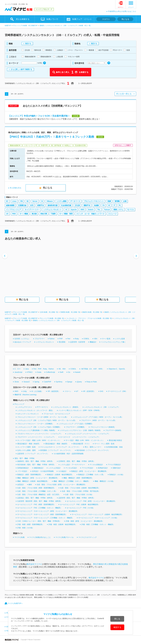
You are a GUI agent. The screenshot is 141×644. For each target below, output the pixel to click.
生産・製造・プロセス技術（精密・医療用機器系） (36, 488)
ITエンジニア (19, 404)
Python (52, 339)
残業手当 (41, 205)
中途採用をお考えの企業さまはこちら (122, 11)
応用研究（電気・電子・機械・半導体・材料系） (77, 461)
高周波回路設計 (23, 468)
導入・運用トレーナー (93, 447)
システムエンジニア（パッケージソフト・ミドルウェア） (88, 434)
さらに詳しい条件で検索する (21, 69)
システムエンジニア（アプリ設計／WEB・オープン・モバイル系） (98, 417)
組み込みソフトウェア (23, 342)
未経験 (96, 205)
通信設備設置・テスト (81, 444)
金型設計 (21, 485)
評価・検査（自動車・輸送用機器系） (63, 524)
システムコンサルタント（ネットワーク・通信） (36, 410)
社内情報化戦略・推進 (114, 447)
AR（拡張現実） (89, 391)
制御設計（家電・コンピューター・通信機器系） (89, 471)
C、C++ (17, 369)
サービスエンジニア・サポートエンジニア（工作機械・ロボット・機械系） (45, 518)
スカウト (106, 19)
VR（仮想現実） (54, 391)
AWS (82, 210)
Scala (39, 372)
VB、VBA (62, 369)
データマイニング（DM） (117, 391)
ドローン (68, 391)
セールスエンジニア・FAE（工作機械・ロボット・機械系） (40, 508)
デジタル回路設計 (96, 465)
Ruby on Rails (92, 382)
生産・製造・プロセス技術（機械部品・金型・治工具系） (39, 495)
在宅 (32, 205)
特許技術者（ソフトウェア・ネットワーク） (93, 450)
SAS (102, 391)
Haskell (78, 372)
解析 (30, 485)
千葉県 (53, 214)
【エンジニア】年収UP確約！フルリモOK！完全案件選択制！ (39, 116)
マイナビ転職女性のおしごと (40, 537)
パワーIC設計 (22, 471)
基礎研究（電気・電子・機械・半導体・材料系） (36, 461)
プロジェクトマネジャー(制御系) (102, 427)
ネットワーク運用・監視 (26, 447)
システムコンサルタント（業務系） (66, 407)
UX (7, 214)
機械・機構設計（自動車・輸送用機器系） (33, 481)
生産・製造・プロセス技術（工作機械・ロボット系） (37, 491)
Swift (62, 372)
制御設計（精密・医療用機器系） (30, 475)
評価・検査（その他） (26, 528)
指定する (28, 43)
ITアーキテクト (43, 407)
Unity (25, 391)
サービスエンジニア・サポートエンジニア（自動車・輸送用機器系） (97, 514)
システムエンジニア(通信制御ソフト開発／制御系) (36, 430)
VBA (96, 339)
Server (35, 201)
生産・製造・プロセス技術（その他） (79, 495)
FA (104, 205)
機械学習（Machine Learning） (26, 395)
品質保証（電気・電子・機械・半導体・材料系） (36, 498)
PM (21, 201)
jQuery (79, 382)
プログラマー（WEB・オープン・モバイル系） (99, 420)
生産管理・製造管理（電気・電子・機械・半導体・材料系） (40, 501)
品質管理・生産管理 (78, 342)
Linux (14, 201)
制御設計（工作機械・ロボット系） (91, 475)
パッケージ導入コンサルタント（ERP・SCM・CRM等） (80, 410)
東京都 (34, 214)
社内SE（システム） (22, 339)
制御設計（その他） (117, 475)
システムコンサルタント (53, 210)
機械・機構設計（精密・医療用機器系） (78, 478)
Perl (69, 339)
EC (7, 201)
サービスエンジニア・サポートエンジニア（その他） (98, 518)
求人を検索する (23, 19)
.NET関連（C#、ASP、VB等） (92, 369)
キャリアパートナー (32, 210)
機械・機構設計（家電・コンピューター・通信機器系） (38, 478)
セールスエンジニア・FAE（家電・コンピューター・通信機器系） (92, 501)
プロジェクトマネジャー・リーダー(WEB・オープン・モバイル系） (43, 417)
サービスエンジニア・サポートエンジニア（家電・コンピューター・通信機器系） (48, 511)
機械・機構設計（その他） (105, 481)
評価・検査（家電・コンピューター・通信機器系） (85, 521)
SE (28, 201)
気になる (125, 19)
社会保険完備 (66, 205)
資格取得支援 (53, 205)
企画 (125, 201)
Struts (17, 382)
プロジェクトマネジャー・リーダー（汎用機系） (36, 424)
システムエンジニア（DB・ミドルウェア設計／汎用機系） (39, 427)
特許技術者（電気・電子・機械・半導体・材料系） (36, 465)
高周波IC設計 (103, 468)
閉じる (117, 619)
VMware (50, 201)
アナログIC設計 (88, 468)
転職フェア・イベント (82, 19)
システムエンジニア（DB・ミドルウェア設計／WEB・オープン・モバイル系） (47, 420)
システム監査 (120, 339)
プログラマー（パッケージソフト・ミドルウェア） (36, 437)
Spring (37, 382)
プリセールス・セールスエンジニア (57, 414)
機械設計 (93, 342)
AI (66, 210)
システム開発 (62, 201)
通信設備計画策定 (115, 440)
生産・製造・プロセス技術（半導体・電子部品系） (81, 491)
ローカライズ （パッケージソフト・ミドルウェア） (80, 437)
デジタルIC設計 (71, 468)
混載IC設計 (117, 468)
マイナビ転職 (19, 537)
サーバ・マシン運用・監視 (104, 444)
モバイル (130, 210)
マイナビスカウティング (88, 537)
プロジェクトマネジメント (94, 201)
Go (69, 372)
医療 (109, 201)
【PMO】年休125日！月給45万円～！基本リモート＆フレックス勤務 (51, 137)
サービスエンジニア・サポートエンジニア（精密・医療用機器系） (42, 514)
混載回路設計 (39, 468)
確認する (118, 627)
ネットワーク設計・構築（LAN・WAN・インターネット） (39, 440)
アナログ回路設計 (114, 465)
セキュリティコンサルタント (28, 414)
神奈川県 (44, 214)
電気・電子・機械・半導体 (24, 458)
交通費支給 (22, 205)
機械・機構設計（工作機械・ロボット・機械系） (72, 481)
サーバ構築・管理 (66, 214)
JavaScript (18, 372)
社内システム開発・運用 (26, 450)
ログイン (121, 7)
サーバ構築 (24, 214)
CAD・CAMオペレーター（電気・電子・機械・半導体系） (39, 521)
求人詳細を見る (15, 188)
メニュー (131, 7)
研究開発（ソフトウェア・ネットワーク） (56, 450)
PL (120, 205)
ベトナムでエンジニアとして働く (113, 342)
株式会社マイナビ (34, 564)
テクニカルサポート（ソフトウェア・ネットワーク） (60, 447)
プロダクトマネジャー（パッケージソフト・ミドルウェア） (40, 434)
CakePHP (47, 382)
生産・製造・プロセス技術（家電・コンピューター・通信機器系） (62, 485)
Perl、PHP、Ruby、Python (44, 369)
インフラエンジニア (14, 210)
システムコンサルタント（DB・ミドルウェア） (102, 407)
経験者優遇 (10, 205)
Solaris (91, 210)
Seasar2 (27, 382)
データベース (75, 201)
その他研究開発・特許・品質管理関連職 (68, 454)
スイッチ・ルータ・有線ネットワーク (90, 214)
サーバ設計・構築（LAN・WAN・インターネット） (85, 440)
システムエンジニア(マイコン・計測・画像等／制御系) (80, 430)
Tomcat (107, 210)
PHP (61, 339)
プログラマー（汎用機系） (76, 427)
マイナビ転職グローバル (65, 537)
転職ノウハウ (52, 19)
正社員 (77, 205)
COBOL (86, 339)
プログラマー (40, 339)
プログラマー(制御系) (113, 430)
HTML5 (30, 372)
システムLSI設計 (54, 468)
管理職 (117, 201)
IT (114, 205)
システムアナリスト (25, 407)
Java (27, 369)
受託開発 (62, 342)
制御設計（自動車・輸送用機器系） (60, 475)
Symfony (59, 382)
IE (109, 205)
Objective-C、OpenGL (117, 369)
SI (42, 201)
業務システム (118, 210)
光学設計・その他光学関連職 (43, 471)
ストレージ (112, 214)
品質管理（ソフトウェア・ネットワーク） (33, 454)
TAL (99, 210)
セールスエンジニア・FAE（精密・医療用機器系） (36, 505)
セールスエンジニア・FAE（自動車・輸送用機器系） (80, 505)
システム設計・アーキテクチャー (73, 465)
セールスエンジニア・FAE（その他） (81, 508)
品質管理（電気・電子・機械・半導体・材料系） (77, 498)
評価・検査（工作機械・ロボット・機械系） (98, 524)
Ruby (77, 339)
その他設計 (62, 471)
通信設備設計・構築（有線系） (29, 444)
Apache (74, 210)
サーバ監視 (106, 339)
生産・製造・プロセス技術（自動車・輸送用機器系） (80, 488)
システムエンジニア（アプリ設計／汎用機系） (76, 424)
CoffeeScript (50, 372)
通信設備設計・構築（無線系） (57, 444)
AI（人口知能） (37, 391)
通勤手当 (87, 205)
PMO (14, 214)
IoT (77, 391)
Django (70, 382)
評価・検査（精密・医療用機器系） (31, 524)
